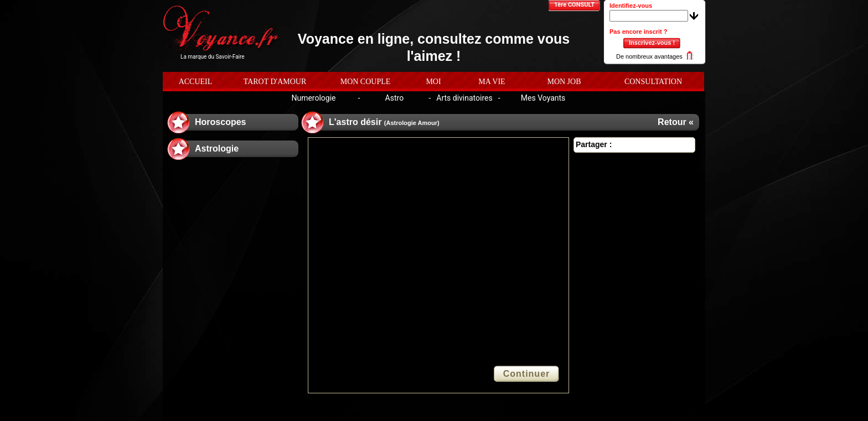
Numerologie (313, 98)
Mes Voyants (543, 98)
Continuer (527, 374)
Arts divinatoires (464, 98)
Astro (395, 98)
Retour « (676, 122)
